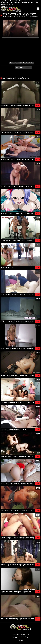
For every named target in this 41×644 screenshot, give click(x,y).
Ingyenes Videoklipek (21, 634)
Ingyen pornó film (32, 2)
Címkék (20, 640)
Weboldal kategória (20, 637)
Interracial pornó (23, 67)
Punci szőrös (24, 1)
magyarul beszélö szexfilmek (22, 63)
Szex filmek (9, 2)
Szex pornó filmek (20, 2)
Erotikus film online (7, 4)
